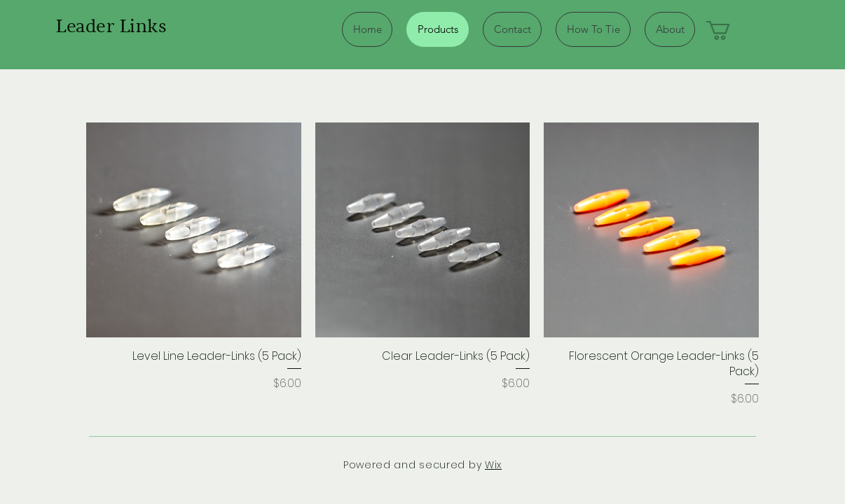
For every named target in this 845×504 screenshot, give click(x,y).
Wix (493, 465)
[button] (744, 30)
